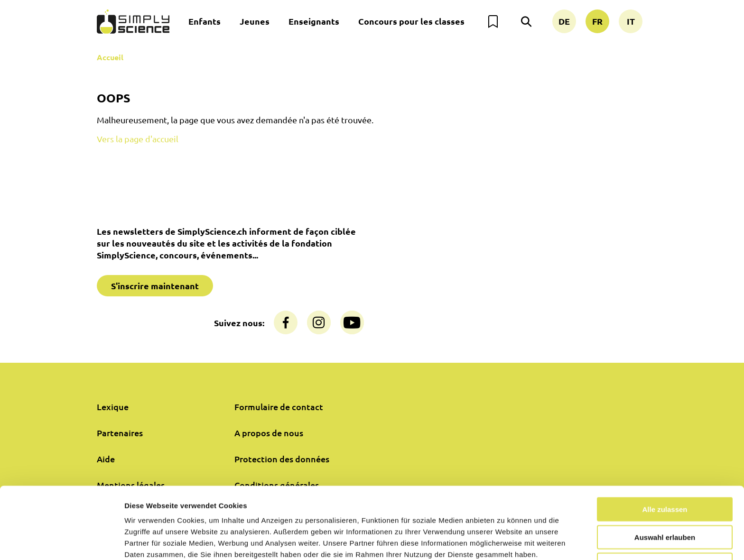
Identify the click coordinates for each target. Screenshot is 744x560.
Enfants (205, 21)
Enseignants (314, 21)
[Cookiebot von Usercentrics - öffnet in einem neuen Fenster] (61, 542)
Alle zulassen (665, 465)
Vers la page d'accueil (138, 139)
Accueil (110, 57)
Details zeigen (505, 541)
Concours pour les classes (411, 21)
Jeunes (255, 21)
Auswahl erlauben (665, 493)
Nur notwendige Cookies (665, 521)
